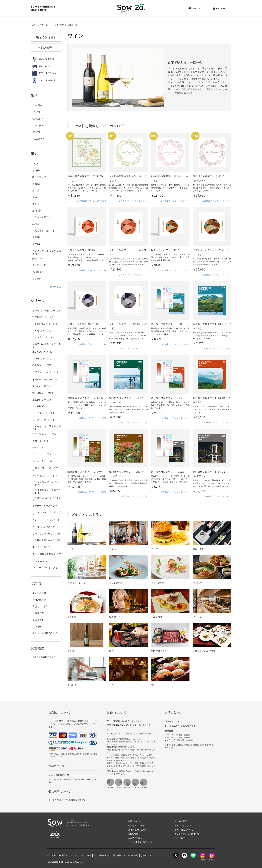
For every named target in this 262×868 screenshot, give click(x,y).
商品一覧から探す (46, 37)
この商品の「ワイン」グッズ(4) (175, 344)
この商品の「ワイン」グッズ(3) (175, 201)
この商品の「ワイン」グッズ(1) (91, 270)
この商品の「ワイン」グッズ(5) (91, 201)
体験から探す (46, 47)
